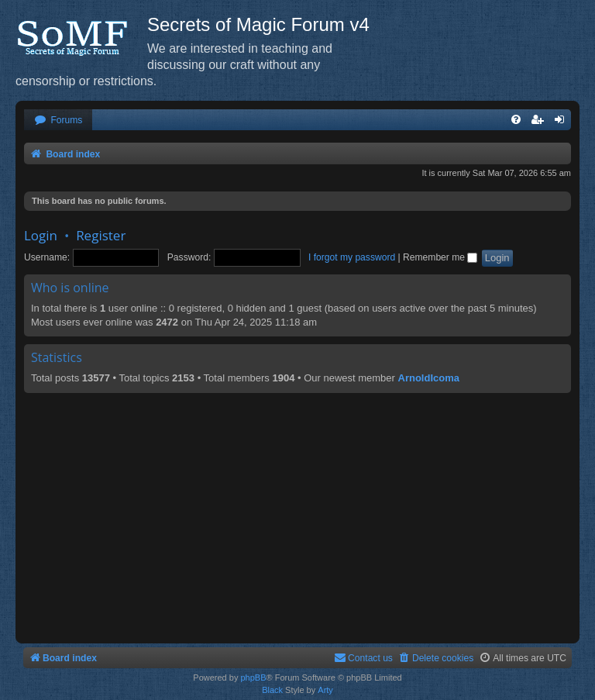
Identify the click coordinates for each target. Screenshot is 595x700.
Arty (325, 690)
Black (272, 690)
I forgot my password (352, 257)
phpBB (253, 678)
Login (41, 235)
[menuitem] (58, 121)
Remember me (440, 257)
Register (101, 235)
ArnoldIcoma (429, 378)
